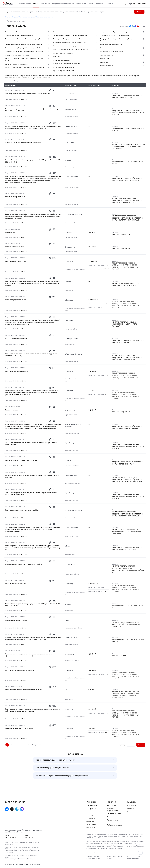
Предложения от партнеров (113, 821)
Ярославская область (72, 223)
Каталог (36, 4)
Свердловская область (72, 574)
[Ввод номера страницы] (131, 745)
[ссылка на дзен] (12, 809)
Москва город (69, 167)
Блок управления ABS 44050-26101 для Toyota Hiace (24, 564)
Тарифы (91, 4)
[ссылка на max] (22, 809)
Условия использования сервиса (114, 858)
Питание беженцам (12, 410)
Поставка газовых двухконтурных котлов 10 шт (22, 510)
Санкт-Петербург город (72, 187)
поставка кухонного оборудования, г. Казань (21, 460)
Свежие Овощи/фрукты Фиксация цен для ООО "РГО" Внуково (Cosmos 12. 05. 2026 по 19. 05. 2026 (33, 161)
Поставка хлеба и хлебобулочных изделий (20, 670)
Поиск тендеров (24, 4)
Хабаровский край (71, 150)
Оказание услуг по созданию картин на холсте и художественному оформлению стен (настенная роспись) (29, 655)
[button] (125, 4)
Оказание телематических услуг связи (19, 728)
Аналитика (46, 4)
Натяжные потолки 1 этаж (15, 247)
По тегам (90, 815)
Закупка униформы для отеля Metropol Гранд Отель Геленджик (28, 94)
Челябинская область (72, 661)
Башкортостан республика (73, 628)
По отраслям (91, 809)
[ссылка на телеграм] (17, 809)
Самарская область (71, 344)
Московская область (71, 117)
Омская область (70, 555)
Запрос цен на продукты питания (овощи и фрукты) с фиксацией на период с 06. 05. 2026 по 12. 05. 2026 (32, 494)
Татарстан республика (72, 205)
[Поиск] (7, 12)
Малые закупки (92, 824)
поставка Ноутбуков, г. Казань (16, 197)
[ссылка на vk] (7, 809)
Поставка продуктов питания (16, 261)
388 (28, 745)
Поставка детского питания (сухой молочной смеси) (24, 690)
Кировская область (71, 237)
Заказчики (90, 821)
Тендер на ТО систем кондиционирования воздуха (23, 143)
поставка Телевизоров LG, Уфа (16, 620)
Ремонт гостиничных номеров (16, 339)
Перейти (141, 745)
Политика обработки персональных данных (93, 858)
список (137, 859)
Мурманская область (72, 329)
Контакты (100, 4)
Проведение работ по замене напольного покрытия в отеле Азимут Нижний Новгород (32, 476)
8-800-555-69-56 (15, 802)
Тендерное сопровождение (63, 4)
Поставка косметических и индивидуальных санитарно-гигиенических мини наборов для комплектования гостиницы (32, 710)
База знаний (81, 4)
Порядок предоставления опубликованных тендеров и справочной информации (111, 852)
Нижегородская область (73, 483)
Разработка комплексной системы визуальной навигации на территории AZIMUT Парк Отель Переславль (31, 355)
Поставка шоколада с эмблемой (17, 371)
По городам (91, 818)
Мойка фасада (10, 232)
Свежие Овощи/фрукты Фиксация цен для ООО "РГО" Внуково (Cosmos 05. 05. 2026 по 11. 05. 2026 (33, 605)
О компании (132, 806)
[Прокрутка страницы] (140, 853)
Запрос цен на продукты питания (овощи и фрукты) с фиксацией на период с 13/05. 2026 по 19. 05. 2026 (32, 110)
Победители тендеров (114, 825)
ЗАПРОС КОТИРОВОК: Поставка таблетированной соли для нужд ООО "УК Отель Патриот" (31, 444)
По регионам (91, 812)
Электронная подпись (115, 814)
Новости (130, 812)
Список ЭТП (91, 827)
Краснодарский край (72, 99)
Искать (139, 12)
